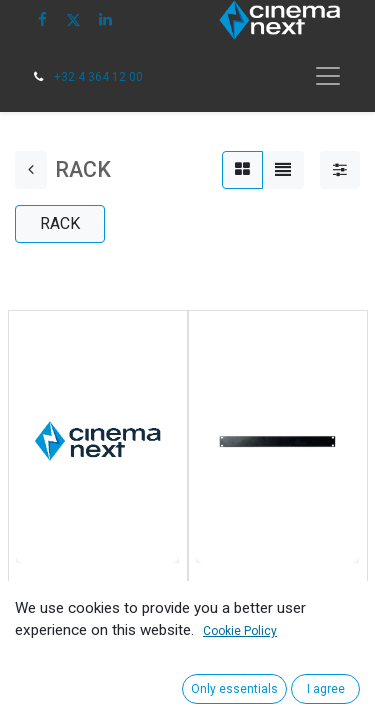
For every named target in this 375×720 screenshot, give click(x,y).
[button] (37, 664)
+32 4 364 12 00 (98, 77)
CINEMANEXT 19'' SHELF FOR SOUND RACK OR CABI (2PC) (91, 607)
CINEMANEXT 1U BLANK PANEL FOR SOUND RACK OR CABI (277, 607)
